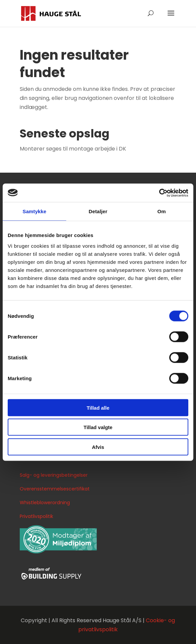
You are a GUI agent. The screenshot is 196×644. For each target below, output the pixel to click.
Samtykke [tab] (35, 211)
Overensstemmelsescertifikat (55, 489)
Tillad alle (98, 407)
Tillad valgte (98, 427)
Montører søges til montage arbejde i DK (73, 149)
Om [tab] (161, 211)
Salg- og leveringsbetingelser (54, 475)
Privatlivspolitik (36, 516)
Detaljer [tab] (98, 211)
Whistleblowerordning (45, 503)
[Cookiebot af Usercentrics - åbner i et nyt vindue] (159, 193)
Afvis (98, 447)
